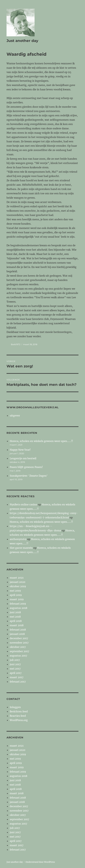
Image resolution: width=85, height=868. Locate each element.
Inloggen (15, 707)
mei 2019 (15, 591)
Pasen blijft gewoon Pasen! (26, 467)
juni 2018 (15, 612)
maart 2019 (17, 599)
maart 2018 (17, 625)
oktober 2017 (18, 647)
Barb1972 (16, 344)
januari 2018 (17, 634)
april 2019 (16, 595)
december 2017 (19, 638)
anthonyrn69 (18, 539)
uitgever (15, 416)
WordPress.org (19, 720)
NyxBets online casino (23, 504)
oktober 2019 (18, 586)
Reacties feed (18, 716)
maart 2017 (17, 677)
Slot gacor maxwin (21, 548)
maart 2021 (17, 578)
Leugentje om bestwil (23, 458)
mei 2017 (15, 669)
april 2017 (16, 673)
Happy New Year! (20, 450)
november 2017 (19, 643)
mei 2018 (15, 617)
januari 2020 (17, 582)
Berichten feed (19, 711)
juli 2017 (15, 660)
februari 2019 (18, 604)
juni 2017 (15, 664)
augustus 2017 (18, 656)
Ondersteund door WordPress (40, 862)
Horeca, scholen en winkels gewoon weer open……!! (41, 441)
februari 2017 (18, 682)
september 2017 (19, 651)
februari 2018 (18, 630)
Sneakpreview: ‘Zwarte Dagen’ (29, 476)
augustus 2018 (18, 608)
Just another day (22, 41)
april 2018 (16, 621)
